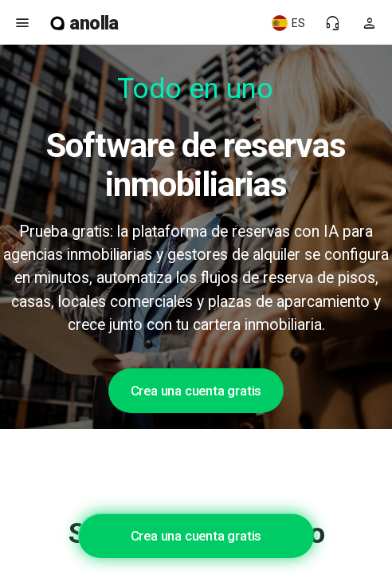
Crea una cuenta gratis (196, 391)
